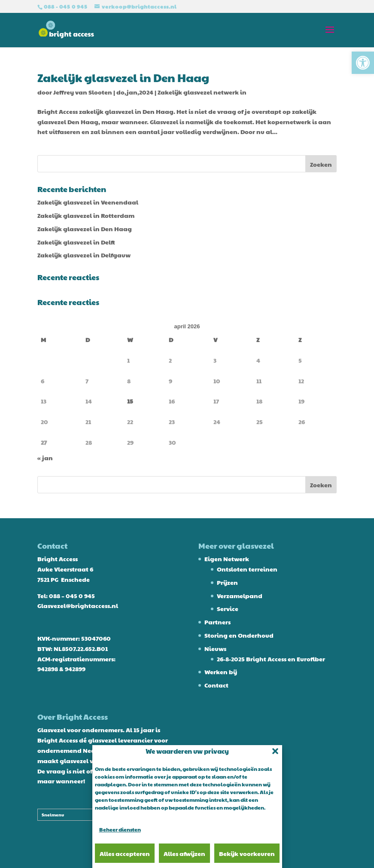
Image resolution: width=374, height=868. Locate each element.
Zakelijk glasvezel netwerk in (202, 92)
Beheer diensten (120, 829)
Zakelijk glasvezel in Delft (76, 242)
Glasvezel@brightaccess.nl (78, 605)
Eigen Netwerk (227, 559)
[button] (363, 63)
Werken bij (221, 672)
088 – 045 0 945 (72, 596)
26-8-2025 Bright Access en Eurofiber (271, 659)
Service (228, 608)
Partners (217, 622)
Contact (216, 685)
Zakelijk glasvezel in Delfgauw (84, 255)
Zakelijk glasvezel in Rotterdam (86, 215)
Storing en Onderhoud (239, 635)
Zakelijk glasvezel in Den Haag (123, 77)
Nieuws (215, 648)
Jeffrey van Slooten (83, 92)
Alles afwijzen (184, 853)
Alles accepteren (125, 853)
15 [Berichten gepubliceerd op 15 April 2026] (130, 401)
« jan (45, 458)
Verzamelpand (240, 596)
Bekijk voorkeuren (247, 853)
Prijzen (227, 582)
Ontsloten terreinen (247, 569)
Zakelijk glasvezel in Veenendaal (88, 202)
